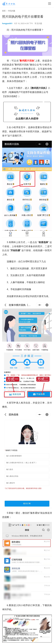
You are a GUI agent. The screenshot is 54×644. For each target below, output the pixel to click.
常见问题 (38, 23)
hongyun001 (7, 23)
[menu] (50, 4)
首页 (4, 11)
